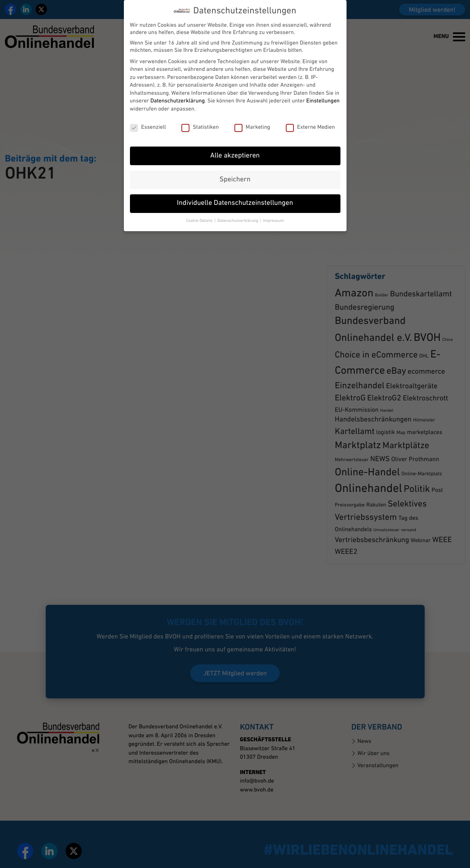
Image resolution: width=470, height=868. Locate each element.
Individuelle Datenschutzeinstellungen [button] (235, 195)
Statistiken (200, 118)
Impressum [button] (274, 212)
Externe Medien (310, 118)
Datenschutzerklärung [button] (238, 212)
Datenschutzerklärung (177, 92)
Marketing (252, 118)
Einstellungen (323, 92)
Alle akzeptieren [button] (235, 147)
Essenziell (148, 118)
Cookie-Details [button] (200, 212)
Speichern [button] (235, 171)
